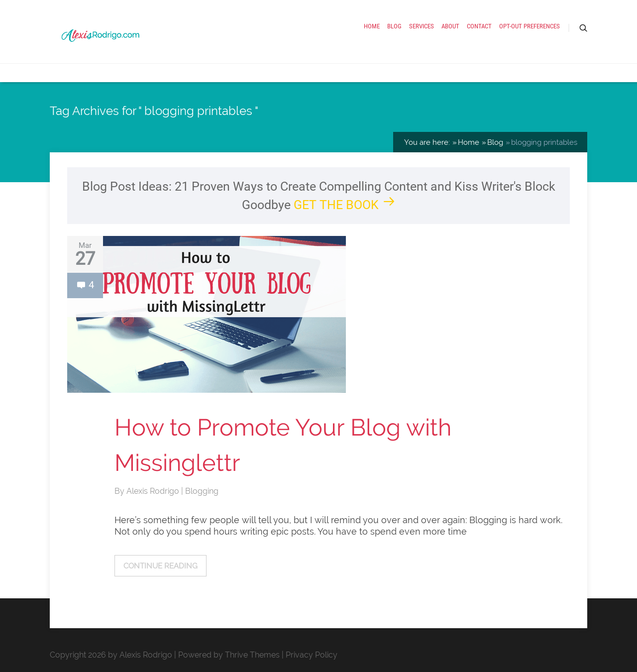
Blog (394, 26)
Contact (479, 26)
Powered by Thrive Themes (229, 655)
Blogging (202, 491)
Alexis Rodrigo (154, 491)
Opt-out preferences (530, 26)
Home (372, 26)
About (450, 26)
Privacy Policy (312, 655)
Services (422, 26)
